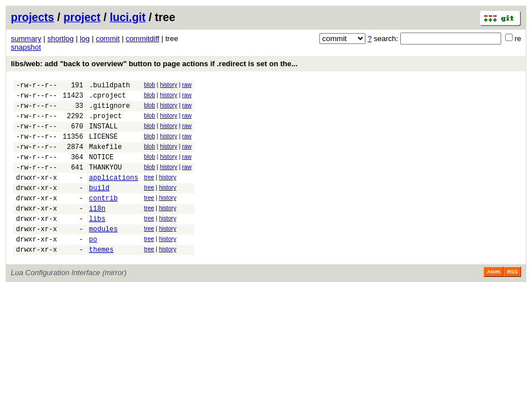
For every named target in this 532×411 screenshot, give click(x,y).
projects (33, 17)
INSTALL (103, 134)
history (168, 85)
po (93, 266)
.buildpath (109, 86)
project (82, 17)
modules (103, 254)
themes (101, 278)
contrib (103, 218)
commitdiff (142, 39)
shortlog (60, 39)
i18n (97, 230)
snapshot (26, 47)
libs (97, 242)
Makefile (105, 158)
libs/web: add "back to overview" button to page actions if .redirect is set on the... (154, 64)
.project (105, 122)
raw (187, 85)
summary (26, 39)
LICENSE (103, 146)
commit (108, 39)
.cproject (107, 98)
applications (113, 194)
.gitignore (109, 110)
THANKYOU (105, 182)
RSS (512, 301)
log (85, 39)
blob (149, 85)
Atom (494, 301)
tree (149, 193)
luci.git (127, 17)
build (99, 206)
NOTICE (101, 170)
